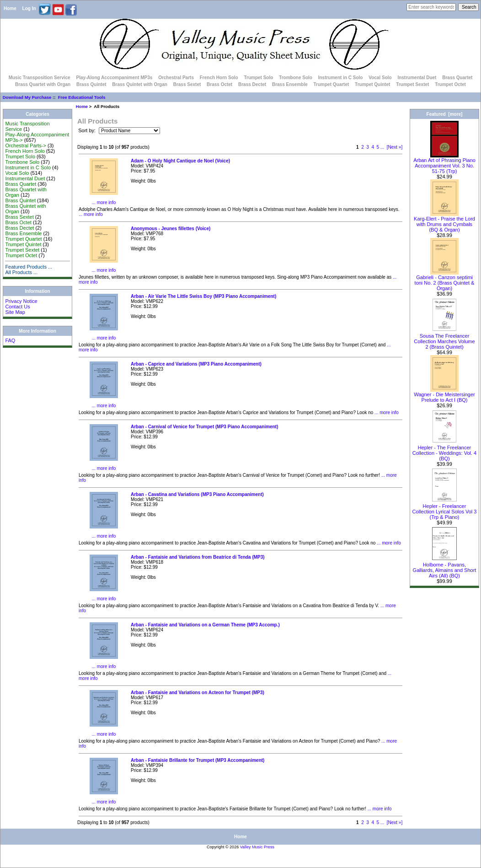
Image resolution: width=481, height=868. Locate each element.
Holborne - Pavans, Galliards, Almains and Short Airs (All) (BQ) (445, 568)
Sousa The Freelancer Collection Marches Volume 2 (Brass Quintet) (444, 339)
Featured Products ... (29, 267)
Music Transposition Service (40, 78)
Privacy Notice (21, 301)
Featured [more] (445, 114)
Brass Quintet (91, 84)
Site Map (15, 312)
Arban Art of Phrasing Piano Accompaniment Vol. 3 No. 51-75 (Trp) (444, 163)
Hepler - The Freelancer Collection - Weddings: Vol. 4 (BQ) (444, 451)
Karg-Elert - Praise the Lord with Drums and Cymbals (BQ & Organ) (444, 222)
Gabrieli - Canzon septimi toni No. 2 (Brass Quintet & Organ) (445, 280)
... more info (104, 202)
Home (10, 8)
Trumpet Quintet (372, 84)
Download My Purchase (27, 97)
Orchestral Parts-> (26, 146)
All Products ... (21, 272)
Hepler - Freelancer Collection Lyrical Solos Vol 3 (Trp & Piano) (445, 509)
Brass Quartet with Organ (43, 84)
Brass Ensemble (290, 84)
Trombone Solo (296, 78)
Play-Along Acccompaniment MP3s (114, 78)
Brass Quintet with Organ (140, 84)
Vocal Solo (380, 78)
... (382, 147)
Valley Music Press (257, 847)
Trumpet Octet (450, 84)
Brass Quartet (457, 78)
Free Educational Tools (82, 97)
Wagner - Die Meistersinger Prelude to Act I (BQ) (444, 395)
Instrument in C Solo (341, 78)
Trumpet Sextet (412, 84)
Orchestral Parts (176, 78)
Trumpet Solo (258, 78)
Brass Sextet (187, 84)
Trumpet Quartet (331, 84)
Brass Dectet (252, 84)
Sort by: (88, 130)
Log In (29, 8)
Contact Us (17, 307)
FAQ (10, 340)
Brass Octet (219, 84)
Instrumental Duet (417, 78)
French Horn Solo (219, 78)
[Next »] (395, 147)
